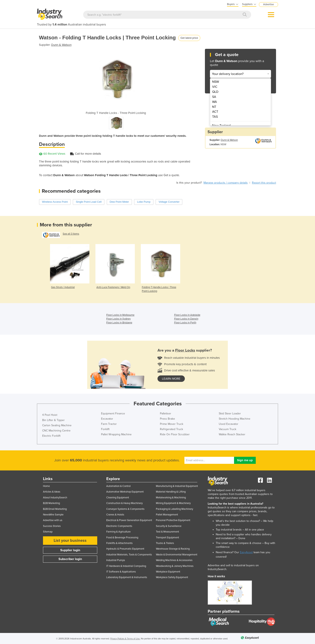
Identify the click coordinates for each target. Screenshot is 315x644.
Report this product (264, 183)
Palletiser (166, 413)
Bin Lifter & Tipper (53, 420)
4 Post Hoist (50, 415)
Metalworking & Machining (171, 498)
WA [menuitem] (215, 102)
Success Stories (52, 526)
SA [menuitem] (214, 97)
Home (46, 486)
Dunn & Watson (61, 45)
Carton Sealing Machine (57, 425)
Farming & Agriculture (118, 532)
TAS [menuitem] (215, 117)
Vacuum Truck (228, 429)
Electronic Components (119, 526)
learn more (171, 379)
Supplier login (70, 550)
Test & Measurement (167, 532)
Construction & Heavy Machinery (124, 503)
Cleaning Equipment (118, 498)
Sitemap (48, 532)
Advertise (268, 4)
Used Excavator (229, 424)
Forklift (105, 429)
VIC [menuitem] (215, 87)
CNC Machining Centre (56, 431)
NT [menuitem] (214, 107)
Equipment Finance (113, 413)
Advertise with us (53, 520)
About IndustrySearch (55, 498)
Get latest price (189, 38)
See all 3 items (71, 234)
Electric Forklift (51, 436)
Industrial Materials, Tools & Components (129, 555)
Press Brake (167, 419)
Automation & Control (118, 486)
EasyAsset (246, 552)
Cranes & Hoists (115, 515)
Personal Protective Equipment (173, 520)
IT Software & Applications (121, 572)
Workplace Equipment (168, 572)
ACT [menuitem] (215, 112)
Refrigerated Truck (171, 429)
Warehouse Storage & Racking (173, 549)
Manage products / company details (226, 183)
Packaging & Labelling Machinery (174, 509)
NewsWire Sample (53, 515)
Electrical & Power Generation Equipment (129, 520)
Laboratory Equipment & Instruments (127, 577)
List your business (70, 541)
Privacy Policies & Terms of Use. (125, 639)
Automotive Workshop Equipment (125, 492)
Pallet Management (167, 515)
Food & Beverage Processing (122, 538)
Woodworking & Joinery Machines (175, 566)
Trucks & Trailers (165, 543)
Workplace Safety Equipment (172, 577)
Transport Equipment (167, 538)
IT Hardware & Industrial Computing (126, 566)
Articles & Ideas (52, 492)
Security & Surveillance (169, 526)
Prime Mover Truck (172, 424)
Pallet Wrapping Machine (116, 434)
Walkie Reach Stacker (232, 434)
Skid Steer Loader (230, 413)
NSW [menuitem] (216, 82)
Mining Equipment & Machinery (173, 503)
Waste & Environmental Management (177, 555)
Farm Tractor (109, 424)
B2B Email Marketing (55, 509)
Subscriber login (70, 559)
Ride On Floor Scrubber (175, 434)
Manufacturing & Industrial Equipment (177, 486)
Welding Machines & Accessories (174, 560)
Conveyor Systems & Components (125, 509)
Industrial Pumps (116, 560)
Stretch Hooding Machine (235, 419)
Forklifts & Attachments (119, 543)
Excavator (107, 419)
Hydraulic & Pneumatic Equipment (125, 549)
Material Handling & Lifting (171, 492)
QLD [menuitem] (215, 92)
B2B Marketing (51, 503)
